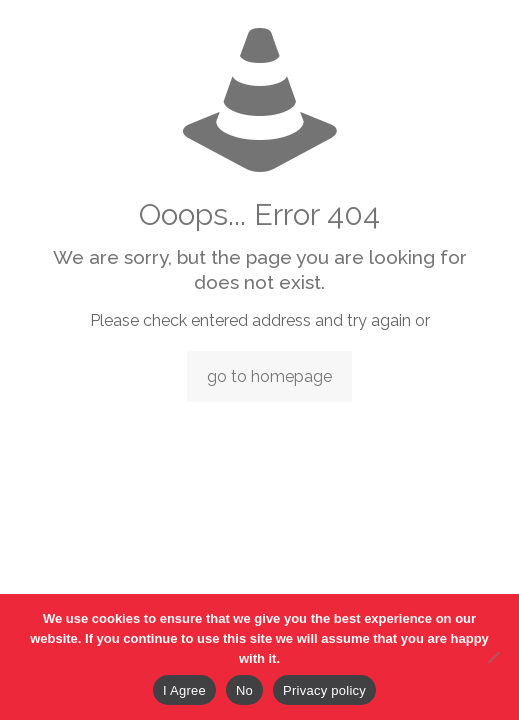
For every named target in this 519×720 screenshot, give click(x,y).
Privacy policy (324, 690)
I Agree (184, 690)
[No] (494, 657)
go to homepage (269, 376)
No (244, 690)
